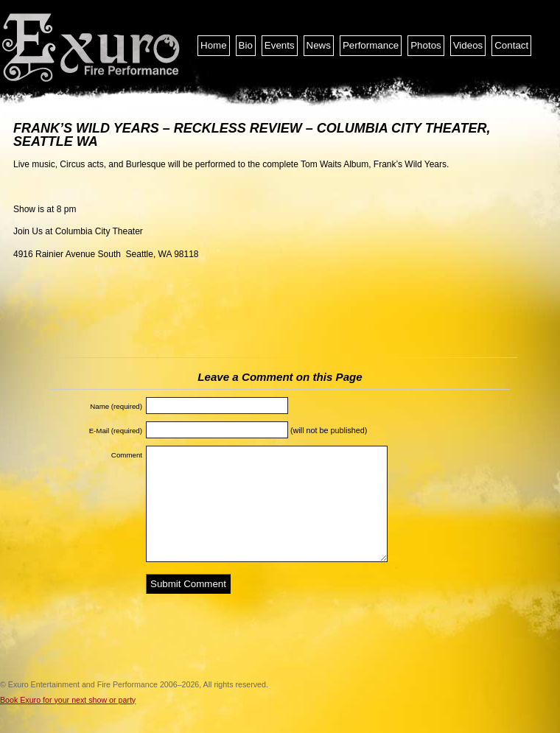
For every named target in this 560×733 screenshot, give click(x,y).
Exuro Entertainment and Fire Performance (92, 48)
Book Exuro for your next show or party (68, 700)
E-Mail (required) (116, 431)
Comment (127, 455)
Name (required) (116, 406)
